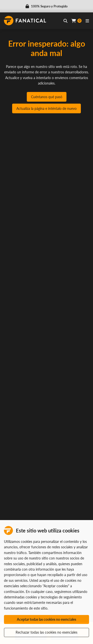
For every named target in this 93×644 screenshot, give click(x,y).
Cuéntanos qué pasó (47, 97)
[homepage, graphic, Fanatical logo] (25, 21)
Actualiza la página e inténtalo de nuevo (46, 108)
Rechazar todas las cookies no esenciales (46, 632)
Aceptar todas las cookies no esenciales (46, 619)
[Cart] (77, 21)
